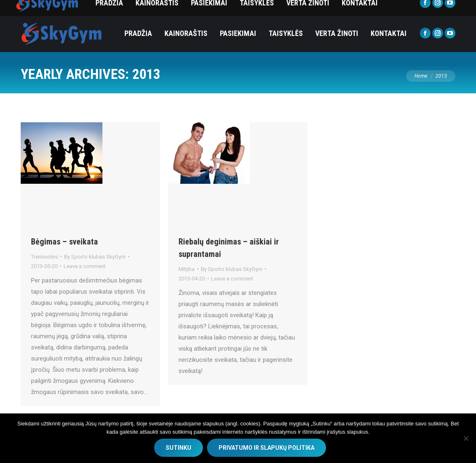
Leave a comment (85, 266)
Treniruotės (44, 257)
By (95, 257)
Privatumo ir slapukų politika (267, 448)
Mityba (187, 269)
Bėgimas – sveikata (64, 242)
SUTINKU (178, 448)
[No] (466, 438)
